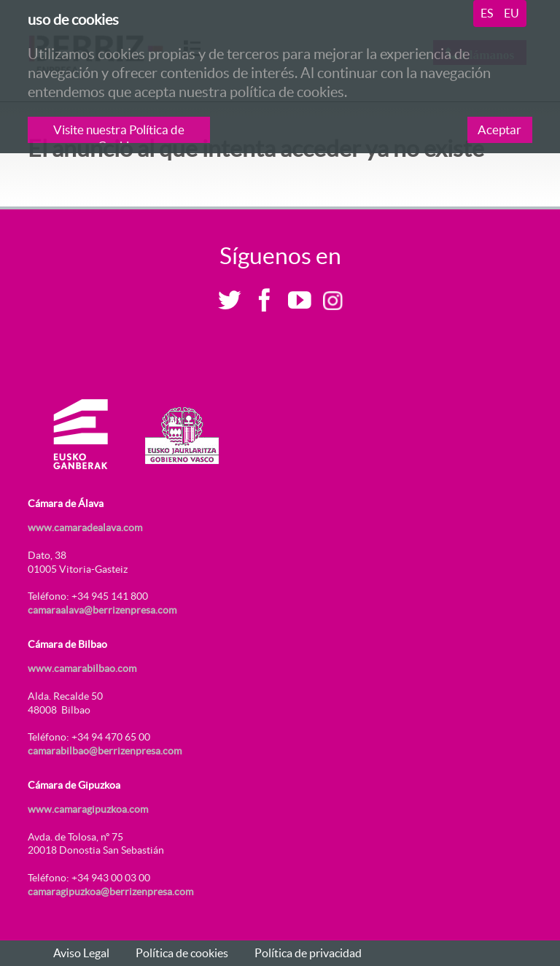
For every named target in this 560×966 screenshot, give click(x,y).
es (487, 13)
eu (512, 13)
